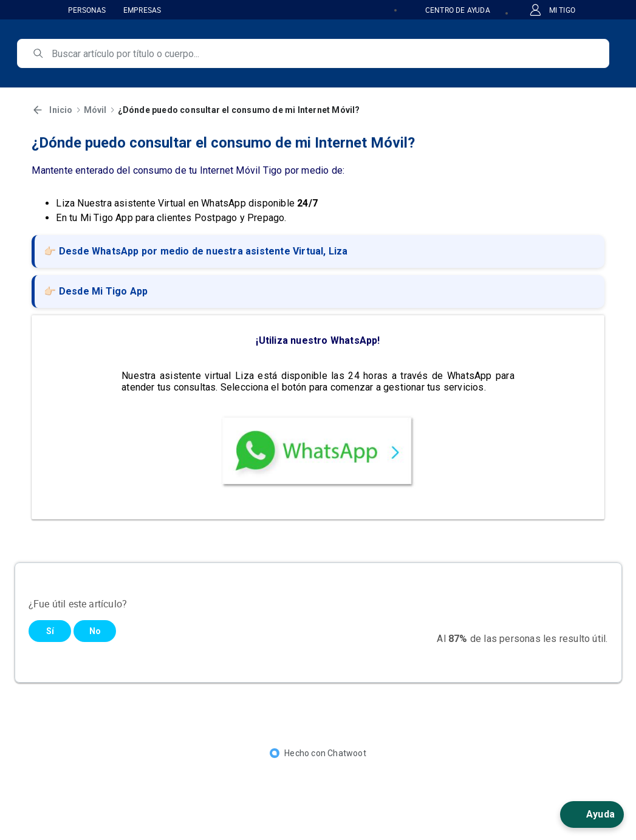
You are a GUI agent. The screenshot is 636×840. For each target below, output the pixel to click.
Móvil (95, 110)
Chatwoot (347, 753)
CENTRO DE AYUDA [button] (450, 10)
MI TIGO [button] (552, 10)
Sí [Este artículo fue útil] (50, 631)
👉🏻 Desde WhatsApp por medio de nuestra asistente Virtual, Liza (196, 251)
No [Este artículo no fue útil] (95, 631)
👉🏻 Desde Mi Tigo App (96, 291)
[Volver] (38, 110)
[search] (322, 53)
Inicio (61, 110)
